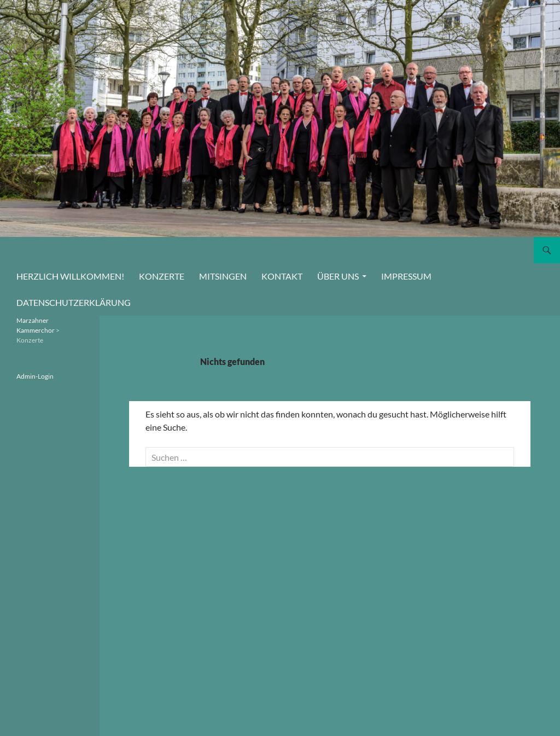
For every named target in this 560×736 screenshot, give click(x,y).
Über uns (338, 276)
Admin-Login (35, 376)
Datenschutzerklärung (74, 302)
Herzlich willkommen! (70, 276)
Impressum (406, 276)
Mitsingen (223, 276)
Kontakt (282, 276)
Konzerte (162, 276)
